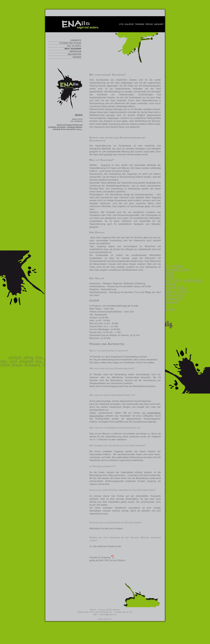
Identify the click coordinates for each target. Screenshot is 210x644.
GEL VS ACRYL (74, 46)
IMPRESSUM (75, 51)
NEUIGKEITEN (75, 54)
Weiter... (79, 129)
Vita (121, 24)
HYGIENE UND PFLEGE (70, 43)
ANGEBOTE (76, 40)
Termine (140, 24)
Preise (149, 24)
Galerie (129, 24)
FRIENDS (77, 57)
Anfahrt (159, 24)
